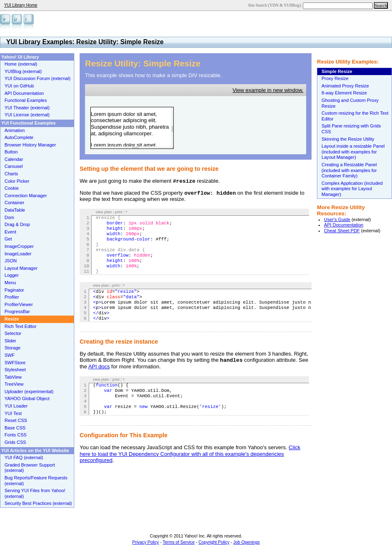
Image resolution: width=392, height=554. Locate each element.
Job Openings (246, 542)
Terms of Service (178, 542)
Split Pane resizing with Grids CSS (351, 129)
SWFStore (15, 363)
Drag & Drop (17, 224)
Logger (12, 275)
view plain (104, 212)
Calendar (14, 159)
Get (8, 239)
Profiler (12, 297)
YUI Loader (16, 406)
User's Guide (337, 219)
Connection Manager (26, 196)
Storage (13, 348)
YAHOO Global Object (27, 398)
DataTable (15, 210)
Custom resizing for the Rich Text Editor (355, 116)
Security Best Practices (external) (38, 503)
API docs (99, 367)
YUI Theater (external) (27, 108)
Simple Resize (337, 71)
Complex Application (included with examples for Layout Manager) (352, 189)
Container (14, 203)
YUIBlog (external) (23, 71)
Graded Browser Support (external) (30, 468)
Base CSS (15, 428)
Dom (9, 217)
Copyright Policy (214, 542)
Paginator (14, 290)
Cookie (12, 188)
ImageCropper (19, 246)
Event (10, 232)
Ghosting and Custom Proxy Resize (350, 103)
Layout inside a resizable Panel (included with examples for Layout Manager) (353, 152)
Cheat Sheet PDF (342, 231)
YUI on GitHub (19, 86)
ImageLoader (18, 254)
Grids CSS (15, 442)
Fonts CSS (15, 435)
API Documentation (344, 225)
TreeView (14, 384)
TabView (13, 377)
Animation (15, 130)
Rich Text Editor (20, 326)
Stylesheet (15, 370)
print (119, 212)
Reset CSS (16, 420)
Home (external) (21, 64)
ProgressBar (17, 311)
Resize (12, 319)
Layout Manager (21, 268)
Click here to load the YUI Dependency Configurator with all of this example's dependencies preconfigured (190, 454)
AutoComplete (19, 137)
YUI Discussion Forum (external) (38, 78)
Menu (10, 283)
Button (11, 152)
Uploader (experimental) (29, 391)
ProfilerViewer (19, 304)
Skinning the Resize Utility (348, 139)
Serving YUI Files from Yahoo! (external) (35, 493)
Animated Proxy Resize (345, 86)
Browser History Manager (30, 145)
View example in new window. (268, 90)
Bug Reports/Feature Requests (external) (36, 481)
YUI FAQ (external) (24, 457)
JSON (11, 261)
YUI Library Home (21, 5)
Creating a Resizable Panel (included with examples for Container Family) (349, 170)
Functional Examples (26, 100)
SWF (10, 355)
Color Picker (17, 181)
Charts (11, 174)
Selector (13, 333)
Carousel (14, 166)
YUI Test (13, 413)
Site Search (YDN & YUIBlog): (275, 5)
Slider (10, 341)
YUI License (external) (27, 115)
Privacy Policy (146, 542)
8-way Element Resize (344, 93)
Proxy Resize (335, 78)
